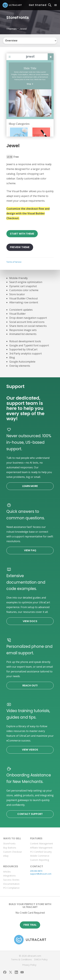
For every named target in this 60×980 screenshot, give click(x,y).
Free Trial (30, 925)
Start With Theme (22, 234)
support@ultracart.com (41, 874)
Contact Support (30, 814)
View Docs (30, 621)
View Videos (30, 750)
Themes (12, 29)
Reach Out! (30, 685)
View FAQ (30, 550)
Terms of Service (14, 262)
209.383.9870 (36, 871)
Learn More (30, 486)
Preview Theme (20, 247)
